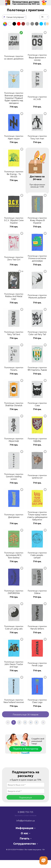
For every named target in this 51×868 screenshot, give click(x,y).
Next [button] (47, 24)
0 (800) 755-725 (26, 812)
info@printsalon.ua (26, 820)
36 (42, 17)
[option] (5, 24)
